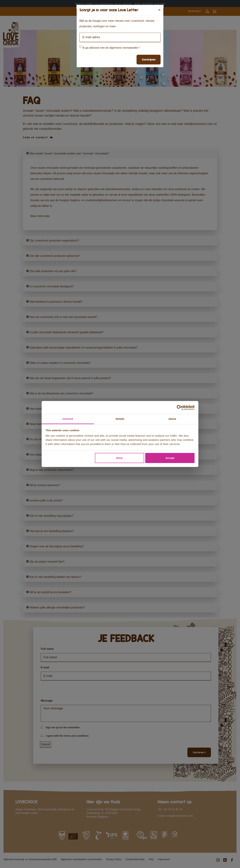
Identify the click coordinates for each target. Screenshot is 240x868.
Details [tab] (120, 419)
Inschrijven (149, 60)
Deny (119, 458)
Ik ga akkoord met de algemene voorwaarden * (111, 48)
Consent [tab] (68, 419)
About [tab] (172, 419)
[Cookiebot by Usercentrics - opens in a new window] (179, 408)
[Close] (159, 10)
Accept (170, 458)
